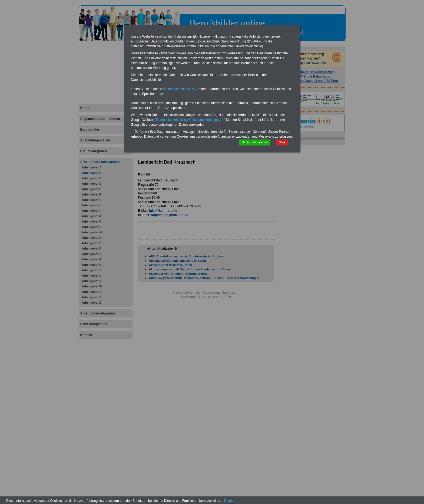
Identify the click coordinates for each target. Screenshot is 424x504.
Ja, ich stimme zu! (255, 142)
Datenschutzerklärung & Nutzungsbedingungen (190, 120)
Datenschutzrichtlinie (179, 89)
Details (229, 501)
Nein (282, 142)
